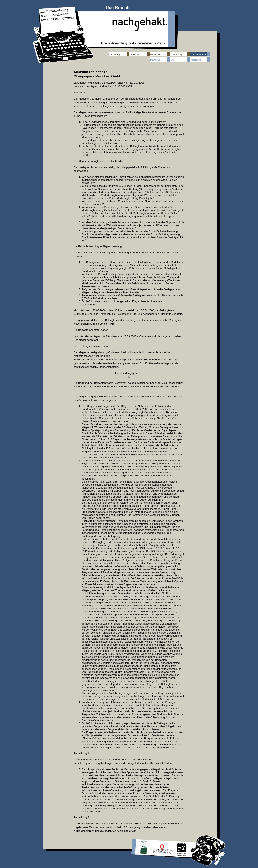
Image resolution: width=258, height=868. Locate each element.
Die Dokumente (198, 55)
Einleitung (115, 55)
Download (155, 60)
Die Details (156, 55)
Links (173, 60)
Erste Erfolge (177, 55)
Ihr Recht (135, 55)
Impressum (196, 60)
